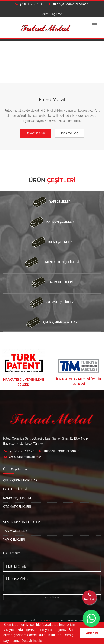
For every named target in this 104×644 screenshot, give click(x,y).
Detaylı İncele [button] (32, 641)
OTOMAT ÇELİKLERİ (17, 507)
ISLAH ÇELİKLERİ (15, 489)
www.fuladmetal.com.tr (25, 457)
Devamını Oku (35, 133)
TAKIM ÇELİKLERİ (15, 531)
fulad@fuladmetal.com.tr (69, 4)
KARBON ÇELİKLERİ (17, 498)
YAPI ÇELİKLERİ (14, 540)
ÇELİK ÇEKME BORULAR (20, 480)
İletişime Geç (69, 133)
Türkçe (44, 14)
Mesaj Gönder (52, 597)
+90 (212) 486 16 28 (30, 4)
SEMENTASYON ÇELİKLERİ (22, 522)
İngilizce (57, 14)
